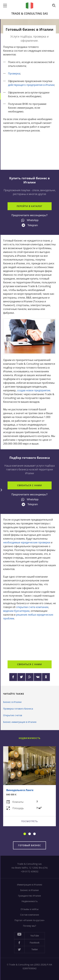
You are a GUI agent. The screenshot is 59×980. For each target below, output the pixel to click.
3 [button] (34, 834)
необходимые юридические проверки (27, 542)
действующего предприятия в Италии (31, 85)
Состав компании (30, 915)
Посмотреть (29, 821)
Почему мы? (29, 926)
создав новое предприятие (34, 390)
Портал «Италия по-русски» (29, 920)
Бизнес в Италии (12, 702)
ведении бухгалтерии (16, 611)
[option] (29, 786)
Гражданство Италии (29, 896)
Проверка (14, 73)
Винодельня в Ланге (20, 790)
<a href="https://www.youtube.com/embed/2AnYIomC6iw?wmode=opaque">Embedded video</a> (29, 151)
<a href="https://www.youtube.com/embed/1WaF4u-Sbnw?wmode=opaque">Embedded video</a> (29, 639)
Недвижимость (30, 901)
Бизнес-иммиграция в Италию (20, 722)
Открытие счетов (13, 715)
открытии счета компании (32, 607)
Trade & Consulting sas (30, 13)
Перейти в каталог (29, 206)
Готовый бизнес (29, 845)
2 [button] (30, 834)
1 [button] (25, 834)
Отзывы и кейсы (30, 909)
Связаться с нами (29, 485)
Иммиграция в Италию (30, 885)
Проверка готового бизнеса (18, 709)
